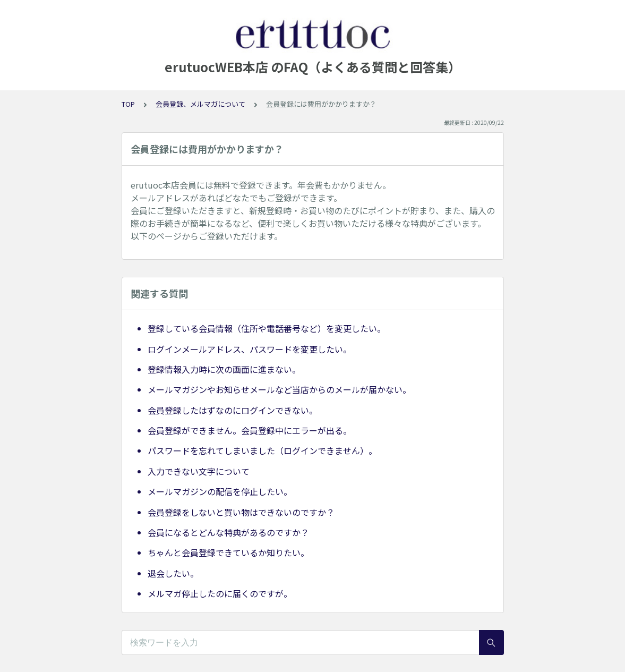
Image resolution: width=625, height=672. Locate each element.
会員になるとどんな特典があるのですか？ (228, 532)
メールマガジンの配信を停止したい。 (220, 491)
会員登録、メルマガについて (200, 104)
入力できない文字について (199, 471)
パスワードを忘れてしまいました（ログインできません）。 (262, 450)
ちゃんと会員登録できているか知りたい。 (228, 552)
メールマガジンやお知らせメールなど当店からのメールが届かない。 (279, 389)
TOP (128, 104)
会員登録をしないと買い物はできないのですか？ (241, 512)
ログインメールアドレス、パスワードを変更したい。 (250, 349)
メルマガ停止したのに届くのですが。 (220, 593)
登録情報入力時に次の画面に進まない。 (224, 369)
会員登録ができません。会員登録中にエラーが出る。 (250, 430)
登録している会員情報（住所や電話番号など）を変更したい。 (267, 328)
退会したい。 (173, 573)
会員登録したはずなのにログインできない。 (233, 410)
